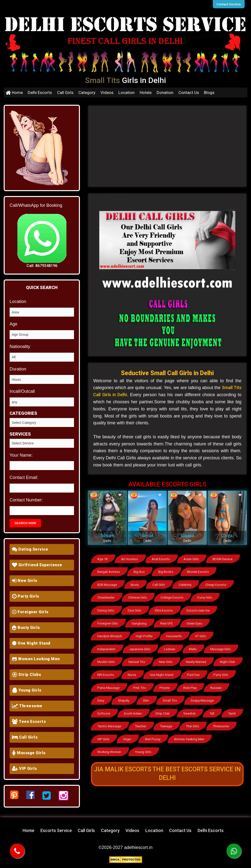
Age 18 (103, 559)
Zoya (227, 536)
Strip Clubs (27, 675)
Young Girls (27, 690)
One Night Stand (31, 643)
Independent (107, 646)
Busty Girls (26, 628)
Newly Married (198, 659)
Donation (165, 93)
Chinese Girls (138, 596)
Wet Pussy (184, 734)
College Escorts (173, 596)
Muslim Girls (106, 659)
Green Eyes (197, 621)
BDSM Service (225, 559)
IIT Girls (202, 634)
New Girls (25, 581)
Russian (216, 684)
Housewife (175, 634)
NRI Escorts (106, 671)
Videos (107, 93)
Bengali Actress (109, 572)
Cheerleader (106, 596)
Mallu (195, 646)
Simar (147, 536)
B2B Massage (107, 584)
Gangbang (140, 621)
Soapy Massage (204, 696)
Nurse (133, 671)
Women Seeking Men (220, 734)
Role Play (190, 684)
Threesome (27, 706)
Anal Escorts (162, 559)
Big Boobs (167, 572)
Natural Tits (137, 659)
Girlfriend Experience (37, 565)
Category (87, 93)
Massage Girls (29, 753)
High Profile (145, 634)
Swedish (191, 709)
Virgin (158, 734)
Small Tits (172, 696)
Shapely (124, 696)
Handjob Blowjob (110, 634)
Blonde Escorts (200, 572)
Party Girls (26, 596)
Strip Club (163, 709)
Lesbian (171, 646)
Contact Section (230, 4)
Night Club (229, 659)
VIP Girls (25, 769)
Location (126, 93)
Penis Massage (108, 684)
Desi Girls (135, 609)
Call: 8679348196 (42, 266)
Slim (147, 696)
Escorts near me (199, 609)
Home (14, 93)
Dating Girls (106, 609)
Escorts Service (56, 830)
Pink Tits (139, 684)
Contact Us (189, 93)
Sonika (187, 536)
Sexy (101, 696)
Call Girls (65, 93)
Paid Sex (195, 671)
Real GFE (168, 621)
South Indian (133, 709)
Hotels (146, 93)
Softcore (104, 709)
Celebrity (187, 584)
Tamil (101, 721)
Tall (213, 709)
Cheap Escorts (217, 584)
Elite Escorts (165, 609)
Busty (136, 584)
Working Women (109, 746)
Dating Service (30, 549)
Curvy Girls (206, 596)
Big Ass (140, 572)
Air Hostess (130, 559)
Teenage (188, 721)
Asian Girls (193, 559)
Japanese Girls (140, 646)
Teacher (162, 721)
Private (164, 684)
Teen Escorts (29, 722)
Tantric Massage (131, 721)
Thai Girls (215, 721)
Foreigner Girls (30, 612)
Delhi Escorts (40, 93)
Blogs (209, 93)
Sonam (107, 536)
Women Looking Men (36, 659)
